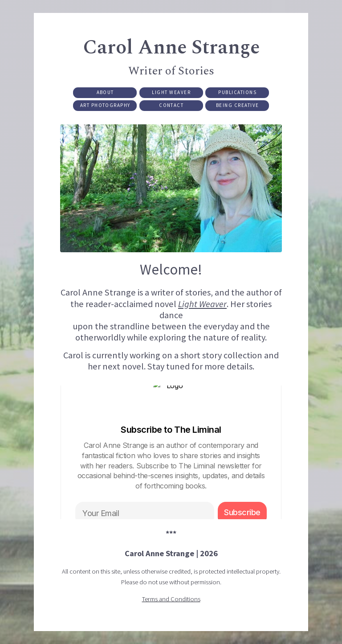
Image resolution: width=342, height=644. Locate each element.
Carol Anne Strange (171, 48)
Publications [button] (237, 93)
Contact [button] (171, 107)
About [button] (105, 93)
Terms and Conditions (171, 600)
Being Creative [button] (238, 107)
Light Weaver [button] (171, 93)
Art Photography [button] (105, 107)
